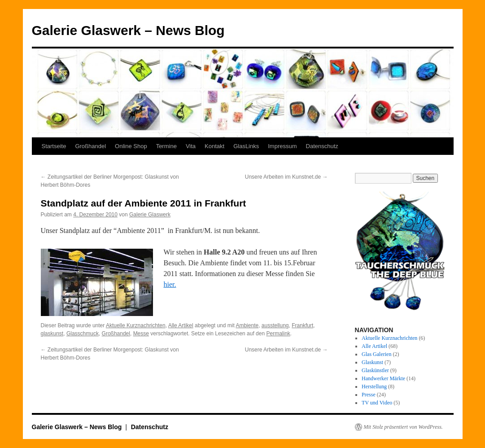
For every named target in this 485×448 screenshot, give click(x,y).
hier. (170, 284)
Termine (166, 146)
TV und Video (377, 403)
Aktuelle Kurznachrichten (136, 325)
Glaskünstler (375, 370)
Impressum (282, 146)
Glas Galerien (376, 354)
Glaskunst (372, 362)
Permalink (278, 334)
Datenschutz (322, 146)
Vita (191, 146)
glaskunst (52, 334)
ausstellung (275, 325)
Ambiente (247, 325)
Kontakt (214, 146)
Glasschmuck (83, 334)
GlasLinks (246, 146)
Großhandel (90, 146)
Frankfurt (302, 325)
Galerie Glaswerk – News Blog (128, 30)
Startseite (54, 146)
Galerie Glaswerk (150, 215)
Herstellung (374, 387)
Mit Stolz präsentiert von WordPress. (403, 427)
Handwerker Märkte (383, 378)
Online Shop (131, 146)
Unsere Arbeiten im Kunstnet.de (286, 177)
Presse (369, 395)
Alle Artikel (181, 325)
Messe (141, 334)
